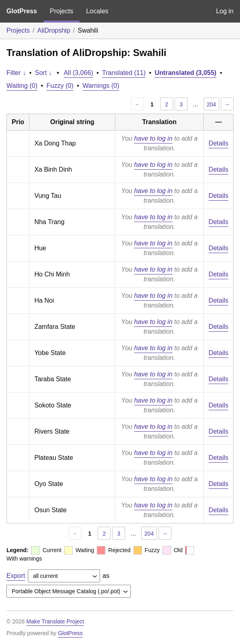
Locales (97, 11)
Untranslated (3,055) (186, 73)
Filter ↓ (16, 73)
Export (16, 576)
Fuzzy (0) (60, 86)
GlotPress (22, 11)
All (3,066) (78, 73)
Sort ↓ (44, 73)
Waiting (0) (22, 86)
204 (211, 104)
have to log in (153, 138)
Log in (225, 11)
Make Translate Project (55, 621)
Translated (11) (124, 73)
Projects (62, 11)
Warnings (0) (101, 86)
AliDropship (54, 30)
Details (218, 143)
